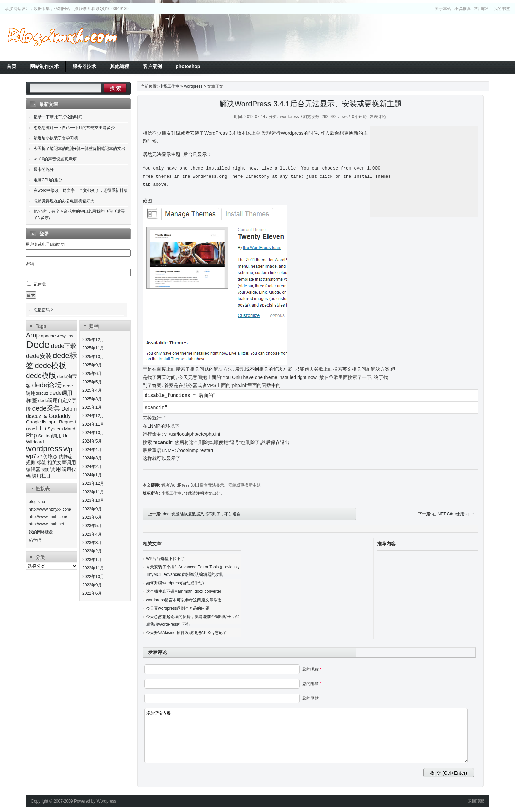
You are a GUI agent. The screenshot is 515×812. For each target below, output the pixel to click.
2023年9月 (92, 509)
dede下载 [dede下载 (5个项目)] (64, 346)
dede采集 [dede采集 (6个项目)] (46, 408)
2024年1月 (92, 475)
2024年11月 (93, 424)
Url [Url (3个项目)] (66, 436)
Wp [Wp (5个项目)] (68, 449)
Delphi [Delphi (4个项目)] (69, 409)
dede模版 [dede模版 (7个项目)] (41, 375)
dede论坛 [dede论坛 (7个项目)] (47, 385)
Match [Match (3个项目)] (70, 429)
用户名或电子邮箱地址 (46, 244)
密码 (30, 264)
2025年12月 (93, 340)
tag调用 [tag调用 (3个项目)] (54, 436)
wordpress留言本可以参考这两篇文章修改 (184, 600)
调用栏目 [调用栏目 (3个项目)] (41, 476)
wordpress (193, 86)
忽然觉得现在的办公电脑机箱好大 (64, 201)
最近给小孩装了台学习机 (56, 138)
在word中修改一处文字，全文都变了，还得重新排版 (81, 190)
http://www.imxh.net (46, 524)
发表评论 (378, 117)
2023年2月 (92, 551)
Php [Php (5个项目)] (31, 435)
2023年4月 (92, 534)
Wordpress (107, 801)
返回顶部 (476, 801)
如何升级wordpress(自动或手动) (175, 583)
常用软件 (482, 9)
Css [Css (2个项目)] (70, 336)
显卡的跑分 (44, 170)
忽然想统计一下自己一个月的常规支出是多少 (74, 128)
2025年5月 (92, 382)
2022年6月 (92, 593)
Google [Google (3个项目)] (34, 422)
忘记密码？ (44, 310)
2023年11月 (93, 492)
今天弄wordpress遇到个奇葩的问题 (178, 608)
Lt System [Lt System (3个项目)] (53, 429)
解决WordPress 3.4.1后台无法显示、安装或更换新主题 (310, 104)
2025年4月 (92, 390)
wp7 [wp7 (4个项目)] (31, 456)
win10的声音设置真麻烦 (55, 159)
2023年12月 (93, 483)
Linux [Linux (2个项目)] (30, 429)
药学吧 (35, 540)
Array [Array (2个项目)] (61, 336)
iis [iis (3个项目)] (44, 422)
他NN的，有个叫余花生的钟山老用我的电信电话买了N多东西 (79, 215)
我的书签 (502, 9)
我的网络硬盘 (41, 532)
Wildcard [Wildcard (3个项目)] (35, 442)
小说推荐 (463, 9)
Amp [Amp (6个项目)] (33, 335)
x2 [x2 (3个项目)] (40, 457)
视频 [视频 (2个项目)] (45, 470)
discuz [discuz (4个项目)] (34, 416)
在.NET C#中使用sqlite (453, 514)
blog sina (37, 502)
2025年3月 (92, 399)
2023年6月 (92, 517)
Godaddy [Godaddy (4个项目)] (60, 416)
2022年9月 (92, 585)
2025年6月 (92, 374)
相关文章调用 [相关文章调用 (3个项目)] (62, 463)
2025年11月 (93, 348)
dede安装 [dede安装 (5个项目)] (39, 356)
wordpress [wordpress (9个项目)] (44, 449)
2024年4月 (92, 450)
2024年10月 (93, 433)
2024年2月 (92, 467)
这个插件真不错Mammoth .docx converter (184, 591)
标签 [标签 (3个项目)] (41, 463)
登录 (31, 295)
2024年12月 (93, 416)
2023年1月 (92, 560)
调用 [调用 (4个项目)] (56, 469)
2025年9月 (92, 365)
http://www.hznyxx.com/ (50, 509)
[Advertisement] (429, 38)
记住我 (40, 284)
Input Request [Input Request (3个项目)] (62, 422)
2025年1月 (92, 407)
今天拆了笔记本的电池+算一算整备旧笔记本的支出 (79, 149)
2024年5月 (92, 441)
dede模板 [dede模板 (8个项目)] (50, 366)
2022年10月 (93, 577)
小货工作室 (62, 37)
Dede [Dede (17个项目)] (38, 345)
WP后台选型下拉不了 (165, 559)
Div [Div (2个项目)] (45, 416)
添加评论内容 (306, 736)
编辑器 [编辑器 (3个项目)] (33, 469)
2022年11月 (93, 568)
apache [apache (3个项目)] (48, 336)
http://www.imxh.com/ (48, 517)
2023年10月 (93, 500)
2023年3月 (92, 543)
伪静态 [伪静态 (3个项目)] (50, 457)
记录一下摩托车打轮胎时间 (58, 117)
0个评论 (359, 117)
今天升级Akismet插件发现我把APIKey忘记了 (186, 633)
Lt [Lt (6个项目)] (39, 428)
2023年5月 (92, 526)
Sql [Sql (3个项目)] (41, 436)
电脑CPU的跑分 (48, 180)
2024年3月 (92, 458)
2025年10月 (93, 357)
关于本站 (443, 9)
